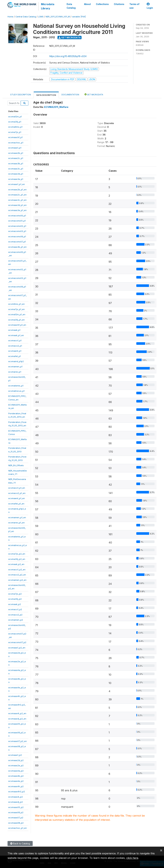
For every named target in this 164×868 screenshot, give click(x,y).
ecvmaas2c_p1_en (17, 195)
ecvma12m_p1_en (17, 314)
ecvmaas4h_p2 (16, 786)
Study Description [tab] (21, 95)
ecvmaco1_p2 (15, 609)
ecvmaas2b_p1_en (17, 190)
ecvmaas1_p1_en (17, 184)
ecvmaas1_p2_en (17, 648)
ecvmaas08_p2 (16, 823)
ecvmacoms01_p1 (17, 221)
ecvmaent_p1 (15, 351)
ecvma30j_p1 (15, 122)
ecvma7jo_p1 (15, 132)
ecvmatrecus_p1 (16, 391)
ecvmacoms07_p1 (17, 242)
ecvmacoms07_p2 (17, 642)
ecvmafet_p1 (15, 356)
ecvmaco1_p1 (15, 340)
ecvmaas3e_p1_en (17, 210)
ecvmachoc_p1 (16, 143)
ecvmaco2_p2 (15, 615)
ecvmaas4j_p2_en (17, 719)
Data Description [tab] (46, 95)
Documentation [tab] (70, 95)
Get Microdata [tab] (94, 94)
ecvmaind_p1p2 (16, 361)
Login (150, 6)
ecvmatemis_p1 (16, 386)
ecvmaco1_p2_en (17, 570)
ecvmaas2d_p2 (16, 760)
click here (132, 858)
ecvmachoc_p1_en (18, 828)
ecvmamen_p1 (15, 366)
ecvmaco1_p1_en (17, 488)
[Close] (161, 850)
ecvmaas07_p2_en (18, 741)
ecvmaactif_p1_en (17, 325)
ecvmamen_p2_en (17, 580)
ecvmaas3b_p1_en (17, 247)
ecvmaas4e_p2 (16, 781)
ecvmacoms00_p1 (17, 216)
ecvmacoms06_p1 (17, 236)
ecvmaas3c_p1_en (17, 200)
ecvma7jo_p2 (15, 594)
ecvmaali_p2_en (16, 564)
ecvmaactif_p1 (15, 137)
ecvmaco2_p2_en (17, 575)
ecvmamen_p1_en (17, 517)
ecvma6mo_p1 (15, 127)
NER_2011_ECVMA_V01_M (58, 17)
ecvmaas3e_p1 (16, 179)
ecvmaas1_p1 (15, 148)
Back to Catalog (20, 843)
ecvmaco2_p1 (15, 346)
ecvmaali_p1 (14, 330)
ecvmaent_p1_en (17, 498)
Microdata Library (47, 6)
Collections (102, 4)
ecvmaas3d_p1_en (17, 205)
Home (10, 17)
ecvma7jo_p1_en (16, 309)
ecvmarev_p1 (15, 372)
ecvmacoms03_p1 (17, 231)
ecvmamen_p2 (16, 620)
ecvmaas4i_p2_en (17, 713)
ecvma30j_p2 (15, 599)
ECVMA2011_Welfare (56, 107)
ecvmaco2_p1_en (17, 493)
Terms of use (134, 6)
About (87, 4)
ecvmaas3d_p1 (16, 174)
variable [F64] (79, 17)
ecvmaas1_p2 (15, 755)
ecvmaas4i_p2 (16, 797)
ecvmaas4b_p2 (16, 776)
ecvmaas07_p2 (16, 818)
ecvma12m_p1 (15, 117)
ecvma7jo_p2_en (17, 554)
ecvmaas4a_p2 (16, 771)
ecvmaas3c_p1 (16, 169)
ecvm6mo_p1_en (16, 304)
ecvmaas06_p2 (16, 812)
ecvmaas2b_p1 (16, 153)
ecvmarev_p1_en (16, 523)
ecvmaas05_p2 (16, 807)
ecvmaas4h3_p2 (17, 791)
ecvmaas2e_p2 (16, 765)
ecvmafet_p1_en (16, 504)
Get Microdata (70, 38)
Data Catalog (71, 6)
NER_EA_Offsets (16, 465)
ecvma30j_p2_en (17, 559)
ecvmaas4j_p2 (16, 802)
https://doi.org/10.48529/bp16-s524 (68, 56)
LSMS (41, 17)
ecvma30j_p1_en (16, 320)
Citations (119, 4)
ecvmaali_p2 (15, 604)
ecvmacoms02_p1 (17, 226)
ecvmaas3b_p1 (16, 163)
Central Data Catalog (26, 17)
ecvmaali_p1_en (16, 335)
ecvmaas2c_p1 (16, 158)
